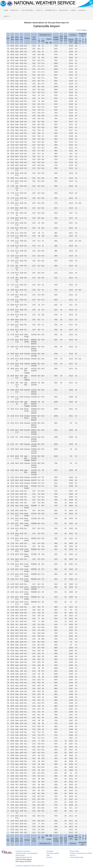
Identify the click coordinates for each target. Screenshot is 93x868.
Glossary (49, 857)
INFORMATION (51, 10)
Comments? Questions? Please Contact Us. (30, 866)
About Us (73, 855)
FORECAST (15, 10)
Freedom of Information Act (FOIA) (81, 853)
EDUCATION (64, 10)
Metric (85, 30)
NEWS (74, 10)
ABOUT (7, 16)
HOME (6, 10)
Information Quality (53, 853)
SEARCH (83, 10)
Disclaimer (50, 851)
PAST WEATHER (28, 10)
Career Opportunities (76, 857)
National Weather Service (24, 857)
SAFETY (40, 10)
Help (48, 855)
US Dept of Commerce (23, 851)
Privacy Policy (74, 851)
